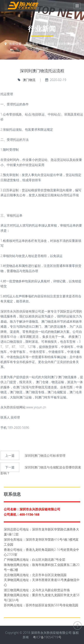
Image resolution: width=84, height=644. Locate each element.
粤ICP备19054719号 (47, 637)
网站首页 (32, 44)
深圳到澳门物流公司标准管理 (45, 455)
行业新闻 (48, 44)
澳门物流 (29, 80)
